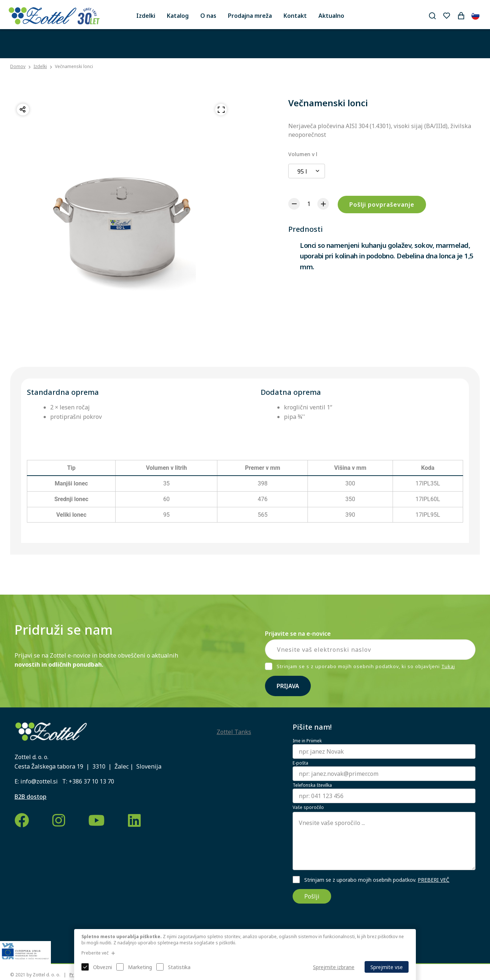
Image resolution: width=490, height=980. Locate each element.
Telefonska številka (312, 785)
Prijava (288, 686)
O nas (208, 16)
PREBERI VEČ (433, 880)
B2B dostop (31, 797)
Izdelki (146, 16)
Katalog (178, 16)
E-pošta (300, 763)
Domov (18, 67)
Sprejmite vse (387, 967)
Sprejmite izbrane (334, 967)
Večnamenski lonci (74, 66)
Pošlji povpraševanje (382, 205)
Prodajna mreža (250, 16)
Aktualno (331, 16)
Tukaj (448, 666)
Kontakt (295, 16)
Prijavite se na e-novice (298, 634)
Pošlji (312, 896)
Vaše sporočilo (308, 808)
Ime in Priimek (307, 741)
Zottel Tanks (234, 732)
